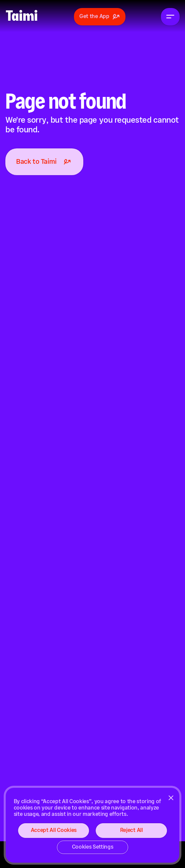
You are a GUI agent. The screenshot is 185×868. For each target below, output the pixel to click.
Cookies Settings (93, 847)
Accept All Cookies (54, 830)
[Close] (171, 798)
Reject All (131, 830)
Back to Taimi (44, 162)
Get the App (100, 17)
